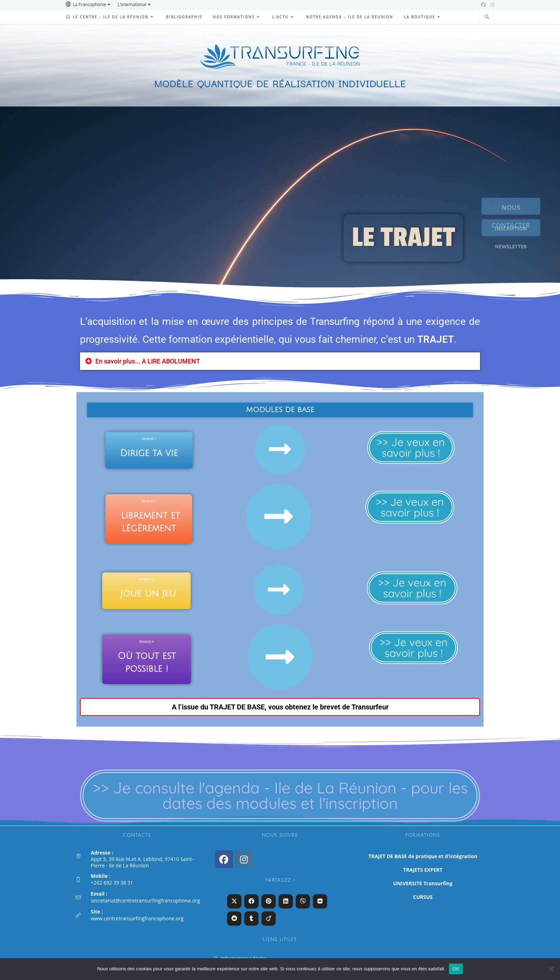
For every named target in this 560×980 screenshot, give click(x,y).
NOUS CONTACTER (517, 207)
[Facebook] (224, 859)
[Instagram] (244, 859)
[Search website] (487, 17)
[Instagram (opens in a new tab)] (491, 5)
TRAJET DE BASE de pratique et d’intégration (423, 856)
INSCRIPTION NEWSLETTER (517, 228)
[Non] (551, 969)
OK (456, 969)
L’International (135, 4)
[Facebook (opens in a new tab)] (483, 5)
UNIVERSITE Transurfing (423, 883)
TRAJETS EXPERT (423, 870)
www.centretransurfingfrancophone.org (137, 918)
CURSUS (423, 897)
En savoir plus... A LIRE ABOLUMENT (148, 362)
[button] (280, 362)
